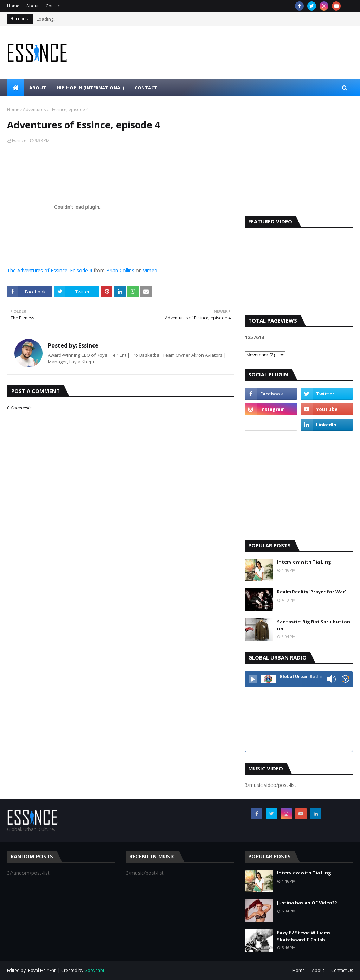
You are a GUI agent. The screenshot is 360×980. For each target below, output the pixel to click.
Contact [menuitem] (146, 88)
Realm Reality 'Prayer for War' (311, 592)
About (33, 6)
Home (13, 6)
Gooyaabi (94, 970)
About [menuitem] (38, 88)
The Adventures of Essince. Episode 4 (50, 270)
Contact (53, 6)
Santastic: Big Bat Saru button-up (314, 625)
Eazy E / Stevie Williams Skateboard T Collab (304, 936)
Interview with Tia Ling (304, 562)
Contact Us (342, 970)
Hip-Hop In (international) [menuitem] (90, 88)
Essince (19, 141)
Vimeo (150, 270)
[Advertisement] (299, 161)
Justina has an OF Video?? (307, 903)
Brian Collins (120, 270)
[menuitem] (15, 88)
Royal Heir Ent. (42, 970)
